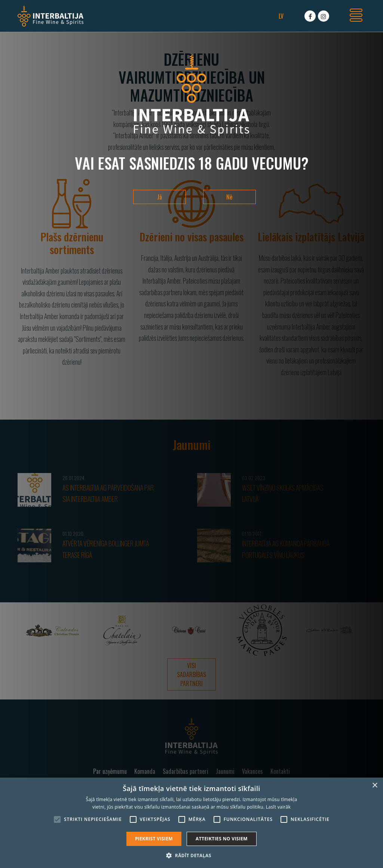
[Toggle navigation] (356, 16)
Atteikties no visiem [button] (222, 839)
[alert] (191, 823)
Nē (229, 197)
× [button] (375, 786)
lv (281, 16)
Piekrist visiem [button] (154, 839)
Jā (160, 197)
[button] (191, 855)
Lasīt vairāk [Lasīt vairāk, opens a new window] (278, 807)
